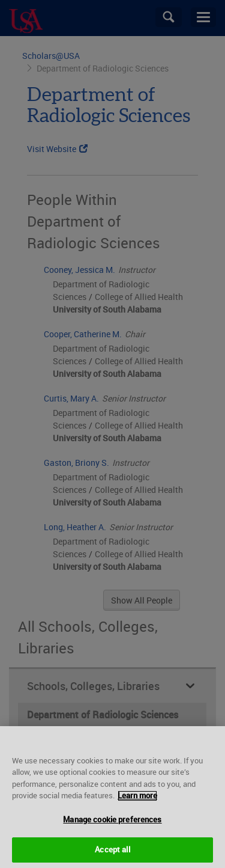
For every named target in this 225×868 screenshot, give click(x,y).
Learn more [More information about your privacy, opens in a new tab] (137, 808)
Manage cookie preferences (112, 833)
